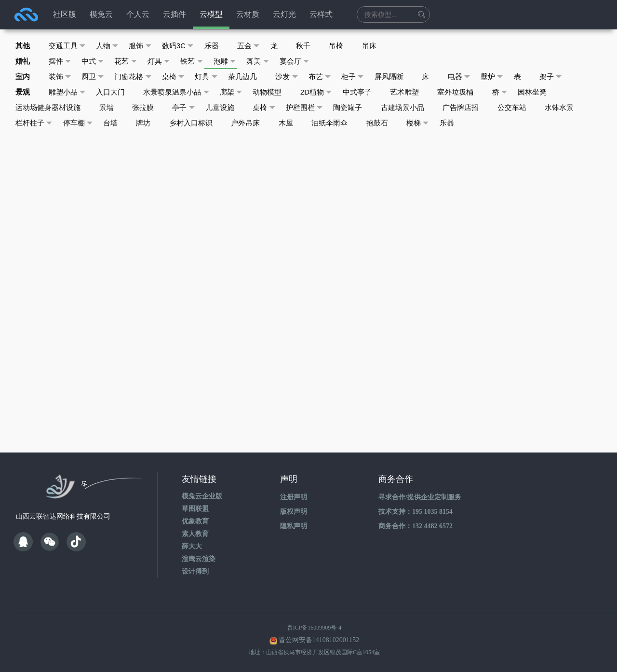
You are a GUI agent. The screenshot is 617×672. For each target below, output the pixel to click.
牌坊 (146, 123)
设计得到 (195, 571)
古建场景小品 (409, 107)
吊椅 (343, 46)
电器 (468, 77)
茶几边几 (247, 76)
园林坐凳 (541, 92)
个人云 (138, 14)
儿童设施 (223, 107)
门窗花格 (136, 77)
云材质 (248, 14)
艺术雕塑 (411, 92)
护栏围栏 (309, 108)
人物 (109, 46)
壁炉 (502, 77)
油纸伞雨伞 (335, 123)
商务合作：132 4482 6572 (416, 526)
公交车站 (520, 107)
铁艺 (196, 61)
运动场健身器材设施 (48, 107)
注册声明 (294, 497)
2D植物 (321, 92)
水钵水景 (568, 107)
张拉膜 (145, 107)
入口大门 (112, 92)
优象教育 (195, 521)
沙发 (292, 77)
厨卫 (95, 77)
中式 (95, 61)
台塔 (112, 123)
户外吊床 (250, 123)
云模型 (211, 14)
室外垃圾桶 (463, 92)
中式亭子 (362, 92)
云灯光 (284, 14)
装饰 (61, 77)
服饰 (143, 46)
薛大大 (192, 546)
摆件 (61, 61)
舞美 (263, 61)
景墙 (107, 107)
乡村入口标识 (194, 123)
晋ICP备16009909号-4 (315, 628)
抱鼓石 (383, 123)
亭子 (186, 108)
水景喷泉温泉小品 (179, 92)
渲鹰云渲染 (199, 559)
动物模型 (271, 92)
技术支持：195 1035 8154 (416, 512)
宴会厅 (301, 61)
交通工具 (68, 46)
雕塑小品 (68, 92)
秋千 (309, 46)
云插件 (174, 14)
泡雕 (230, 61)
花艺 (128, 61)
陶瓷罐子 (353, 107)
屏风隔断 (397, 76)
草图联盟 (195, 509)
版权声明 (294, 512)
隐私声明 (294, 526)
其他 (23, 46)
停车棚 (79, 123)
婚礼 (23, 61)
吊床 (377, 46)
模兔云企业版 (202, 496)
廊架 (235, 92)
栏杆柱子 (34, 123)
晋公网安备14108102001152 (319, 640)
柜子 (360, 77)
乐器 (215, 46)
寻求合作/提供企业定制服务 (420, 497)
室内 (23, 76)
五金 (253, 46)
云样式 (321, 14)
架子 (562, 77)
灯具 (162, 61)
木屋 (291, 123)
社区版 (65, 14)
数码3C (181, 46)
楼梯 (425, 123)
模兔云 (101, 14)
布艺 (326, 77)
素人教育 (195, 534)
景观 (23, 92)
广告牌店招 (468, 107)
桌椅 (177, 77)
